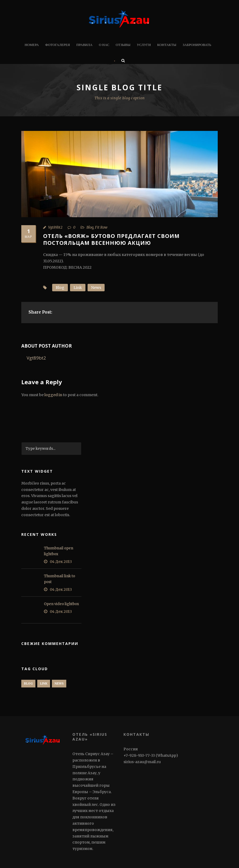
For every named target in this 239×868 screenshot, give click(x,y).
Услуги (144, 45)
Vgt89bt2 (55, 227)
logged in (53, 395)
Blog (90, 227)
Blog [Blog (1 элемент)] (28, 683)
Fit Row (101, 227)
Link (78, 288)
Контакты (167, 45)
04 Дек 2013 (61, 562)
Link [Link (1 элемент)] (44, 683)
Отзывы (123, 45)
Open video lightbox (61, 604)
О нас (104, 45)
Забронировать (197, 45)
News (96, 288)
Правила (85, 45)
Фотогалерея (58, 45)
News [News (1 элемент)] (59, 683)
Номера (32, 45)
